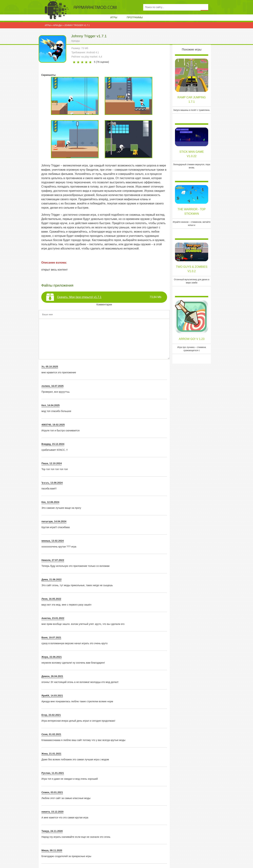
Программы (135, 17)
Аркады (76, 41)
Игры (114, 17)
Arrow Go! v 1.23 (192, 339)
